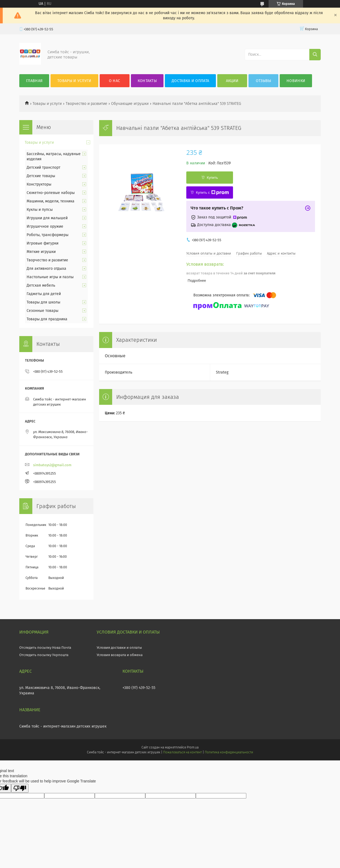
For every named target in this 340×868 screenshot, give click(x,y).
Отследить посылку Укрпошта (44, 655)
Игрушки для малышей (47, 218)
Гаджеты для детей (44, 294)
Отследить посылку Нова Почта (45, 648)
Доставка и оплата (190, 81)
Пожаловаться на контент (182, 752)
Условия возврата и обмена (120, 655)
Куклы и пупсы (40, 210)
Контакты (147, 81)
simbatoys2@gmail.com (52, 465)
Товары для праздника (47, 319)
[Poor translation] (20, 788)
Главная (34, 81)
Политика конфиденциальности (229, 752)
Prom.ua (193, 747)
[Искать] (315, 55)
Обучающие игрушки (130, 104)
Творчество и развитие (86, 104)
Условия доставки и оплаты (119, 648)
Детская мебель (41, 285)
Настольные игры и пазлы (50, 277)
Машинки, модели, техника (51, 201)
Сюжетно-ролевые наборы (51, 193)
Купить (212, 178)
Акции (232, 81)
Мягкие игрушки (41, 252)
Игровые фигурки (42, 243)
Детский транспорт (43, 167)
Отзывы (264, 81)
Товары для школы (43, 302)
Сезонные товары (42, 311)
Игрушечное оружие (45, 226)
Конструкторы (39, 184)
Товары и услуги (74, 81)
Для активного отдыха (46, 269)
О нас (115, 81)
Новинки (296, 81)
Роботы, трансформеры (48, 235)
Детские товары (41, 176)
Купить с (212, 193)
